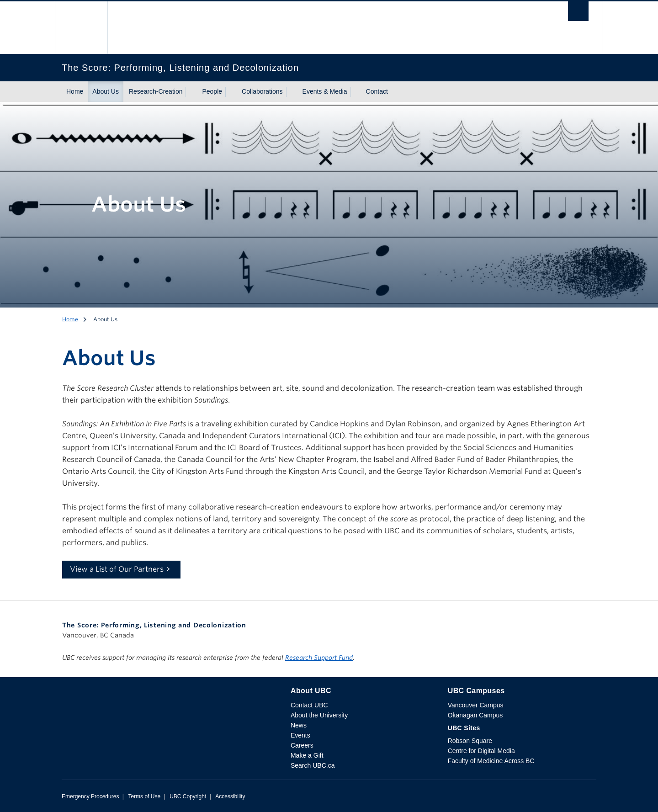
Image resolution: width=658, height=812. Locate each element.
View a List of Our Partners (117, 569)
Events (300, 735)
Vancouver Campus (476, 705)
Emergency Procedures (90, 796)
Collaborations (262, 91)
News (299, 725)
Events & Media (325, 91)
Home (75, 91)
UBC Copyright (188, 796)
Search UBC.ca (313, 765)
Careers (302, 745)
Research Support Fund (319, 658)
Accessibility (230, 796)
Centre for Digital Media (481, 751)
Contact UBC (309, 705)
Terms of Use (144, 796)
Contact (377, 91)
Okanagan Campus (475, 715)
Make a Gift (307, 755)
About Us (106, 91)
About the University (319, 715)
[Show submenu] (191, 92)
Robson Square (470, 741)
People (212, 91)
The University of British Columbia (81, 28)
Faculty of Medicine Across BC (491, 761)
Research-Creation (156, 91)
